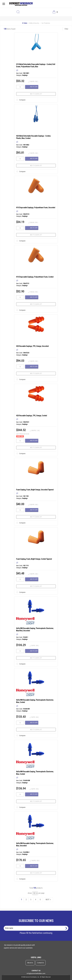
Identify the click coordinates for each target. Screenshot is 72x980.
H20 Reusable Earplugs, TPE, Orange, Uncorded (32, 346)
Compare (21, 100)
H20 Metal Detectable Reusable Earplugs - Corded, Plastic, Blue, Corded (33, 137)
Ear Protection (46, 23)
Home (25, 23)
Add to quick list (36, 94)
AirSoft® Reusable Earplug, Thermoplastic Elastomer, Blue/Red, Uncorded (35, 629)
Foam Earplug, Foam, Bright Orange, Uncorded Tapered (35, 490)
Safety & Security (34, 23)
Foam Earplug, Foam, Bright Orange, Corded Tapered (34, 559)
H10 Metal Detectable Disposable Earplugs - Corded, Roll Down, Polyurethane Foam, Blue (36, 65)
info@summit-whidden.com (36, 973)
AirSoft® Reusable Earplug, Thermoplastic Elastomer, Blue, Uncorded (35, 845)
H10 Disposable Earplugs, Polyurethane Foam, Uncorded (36, 208)
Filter (66, 29)
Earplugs (25, 75)
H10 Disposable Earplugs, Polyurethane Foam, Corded (35, 277)
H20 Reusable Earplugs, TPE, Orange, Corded (32, 416)
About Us (30, 963)
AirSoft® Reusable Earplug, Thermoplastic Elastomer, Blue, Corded (35, 701)
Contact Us (40, 963)
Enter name (37, 926)
